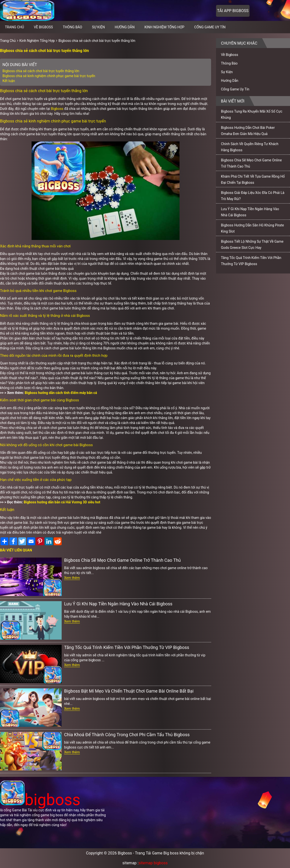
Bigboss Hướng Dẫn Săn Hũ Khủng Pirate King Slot (252, 228)
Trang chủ (14, 27)
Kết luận (9, 81)
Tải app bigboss (233, 11)
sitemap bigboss (153, 863)
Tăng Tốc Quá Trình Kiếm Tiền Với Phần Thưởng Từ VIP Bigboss (127, 647)
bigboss (40, 800)
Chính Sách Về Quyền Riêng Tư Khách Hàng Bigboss (250, 147)
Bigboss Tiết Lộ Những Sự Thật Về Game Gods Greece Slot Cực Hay (252, 245)
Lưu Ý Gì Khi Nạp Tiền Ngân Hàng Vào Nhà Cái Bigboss (118, 604)
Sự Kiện (98, 27)
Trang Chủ (8, 41)
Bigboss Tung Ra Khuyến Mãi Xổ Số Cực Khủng (252, 114)
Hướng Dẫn (125, 27)
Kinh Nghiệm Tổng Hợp (164, 27)
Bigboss (58, 109)
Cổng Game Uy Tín (210, 27)
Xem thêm (72, 578)
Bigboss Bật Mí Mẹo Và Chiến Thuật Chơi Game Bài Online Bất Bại (129, 691)
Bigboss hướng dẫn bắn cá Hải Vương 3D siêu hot (62, 502)
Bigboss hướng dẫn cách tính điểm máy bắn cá (61, 393)
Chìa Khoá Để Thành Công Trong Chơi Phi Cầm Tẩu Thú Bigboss (127, 735)
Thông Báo (72, 27)
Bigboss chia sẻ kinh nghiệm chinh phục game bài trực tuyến (49, 76)
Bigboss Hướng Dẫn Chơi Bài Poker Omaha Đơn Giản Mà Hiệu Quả (248, 131)
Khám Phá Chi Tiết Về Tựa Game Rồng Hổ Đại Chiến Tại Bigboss (253, 179)
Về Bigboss (43, 27)
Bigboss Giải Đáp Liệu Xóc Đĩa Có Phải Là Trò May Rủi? (253, 196)
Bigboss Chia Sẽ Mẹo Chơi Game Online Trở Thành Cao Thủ (122, 560)
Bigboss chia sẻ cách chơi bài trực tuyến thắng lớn (97, 41)
